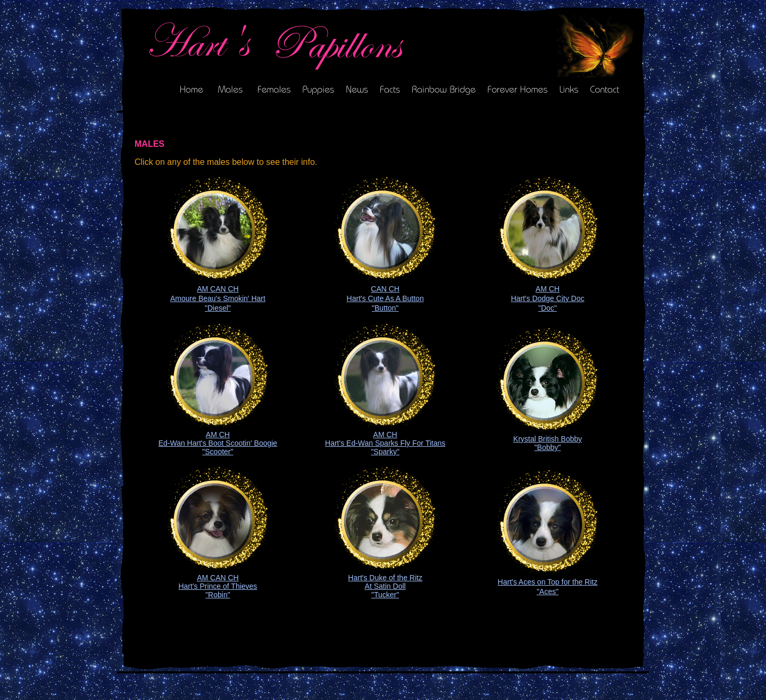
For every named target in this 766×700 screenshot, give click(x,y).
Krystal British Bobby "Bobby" (548, 443)
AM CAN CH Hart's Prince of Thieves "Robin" (218, 586)
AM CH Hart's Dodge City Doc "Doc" (547, 298)
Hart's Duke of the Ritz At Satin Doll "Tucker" (385, 586)
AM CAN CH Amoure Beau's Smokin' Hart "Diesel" (218, 298)
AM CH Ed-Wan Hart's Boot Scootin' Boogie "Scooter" (218, 443)
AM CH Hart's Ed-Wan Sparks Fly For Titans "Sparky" (385, 443)
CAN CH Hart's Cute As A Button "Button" (385, 298)
